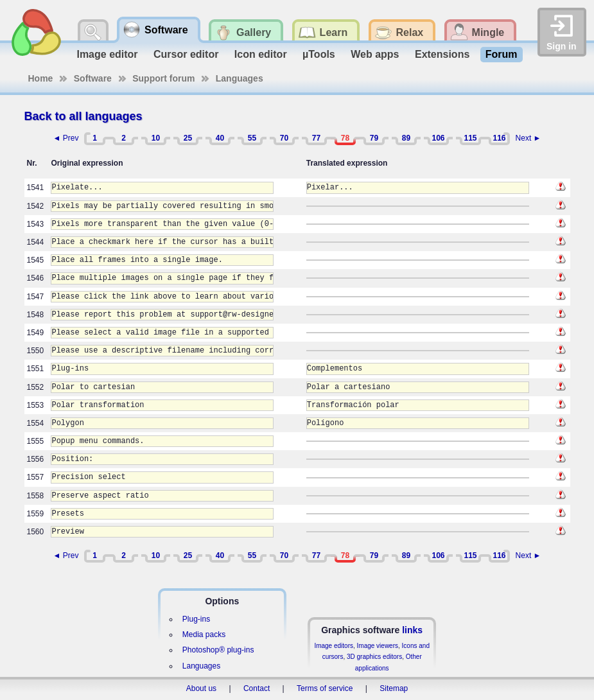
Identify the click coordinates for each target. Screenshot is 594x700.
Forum (502, 54)
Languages (240, 78)
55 (252, 138)
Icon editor (261, 54)
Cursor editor (186, 54)
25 (188, 138)
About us (201, 688)
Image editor (107, 54)
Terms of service (325, 688)
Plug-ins (196, 619)
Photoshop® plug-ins (218, 650)
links (412, 630)
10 (156, 138)
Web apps (375, 54)
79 (374, 138)
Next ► (528, 138)
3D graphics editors (374, 657)
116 (499, 138)
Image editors (334, 646)
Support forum (163, 78)
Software (93, 78)
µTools (319, 54)
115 (470, 138)
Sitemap (394, 688)
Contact (257, 688)
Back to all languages (83, 116)
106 (438, 138)
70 (284, 138)
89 (406, 138)
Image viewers (378, 646)
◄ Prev (66, 138)
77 (316, 138)
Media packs (204, 634)
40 (220, 138)
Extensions (442, 54)
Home (41, 78)
